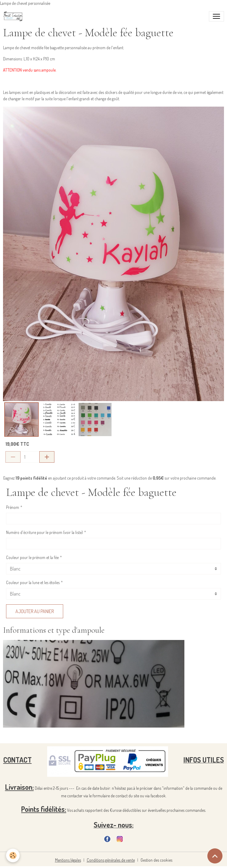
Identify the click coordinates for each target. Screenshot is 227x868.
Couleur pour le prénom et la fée (32, 557)
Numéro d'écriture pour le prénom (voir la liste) (44, 532)
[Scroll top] (215, 856)
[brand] (14, 16)
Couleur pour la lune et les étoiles (33, 582)
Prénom (13, 507)
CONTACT (18, 760)
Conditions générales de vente (111, 860)
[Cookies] (13, 855)
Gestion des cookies (156, 860)
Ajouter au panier (35, 611)
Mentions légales (68, 860)
